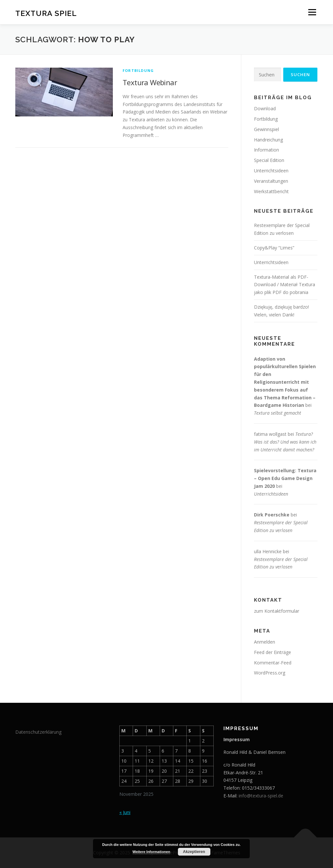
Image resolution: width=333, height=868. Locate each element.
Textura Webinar (150, 82)
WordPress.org (270, 673)
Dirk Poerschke (272, 515)
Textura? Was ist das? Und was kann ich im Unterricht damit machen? (285, 442)
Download (265, 108)
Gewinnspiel (266, 129)
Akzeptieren (194, 852)
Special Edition (269, 160)
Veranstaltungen (271, 181)
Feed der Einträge (273, 652)
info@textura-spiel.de (261, 796)
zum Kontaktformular (277, 611)
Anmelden (265, 642)
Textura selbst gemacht (278, 413)
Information (266, 150)
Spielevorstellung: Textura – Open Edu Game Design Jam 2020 (285, 478)
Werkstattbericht (271, 191)
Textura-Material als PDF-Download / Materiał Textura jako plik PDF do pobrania (285, 285)
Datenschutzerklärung (38, 732)
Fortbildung (138, 70)
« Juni (125, 812)
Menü (312, 12)
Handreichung (268, 140)
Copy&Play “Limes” (274, 248)
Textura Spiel (46, 13)
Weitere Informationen (152, 852)
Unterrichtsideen (271, 171)
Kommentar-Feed (273, 663)
